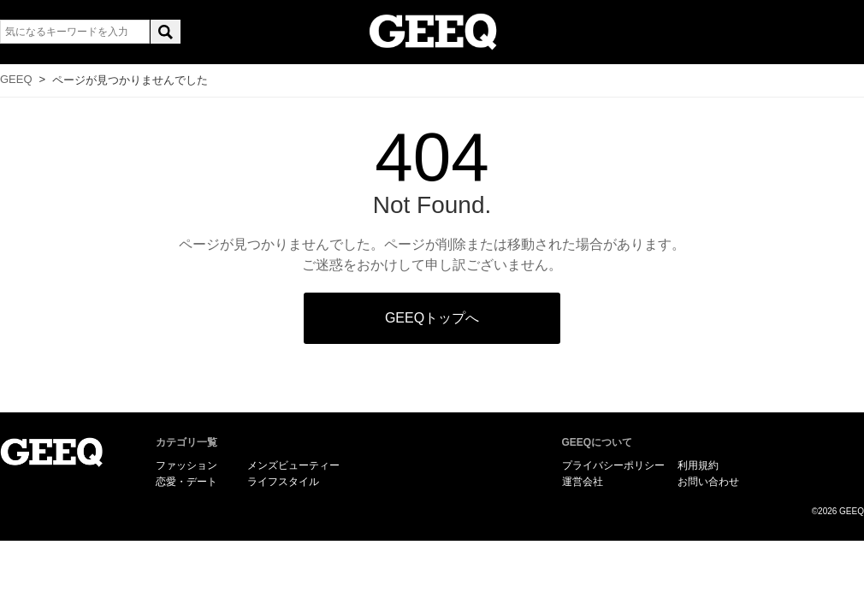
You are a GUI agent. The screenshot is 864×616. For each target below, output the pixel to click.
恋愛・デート (186, 482)
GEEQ (16, 79)
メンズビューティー (293, 465)
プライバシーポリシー (613, 465)
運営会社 (583, 482)
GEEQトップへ (432, 318)
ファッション (186, 465)
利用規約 (698, 465)
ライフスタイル (283, 482)
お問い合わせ (708, 482)
